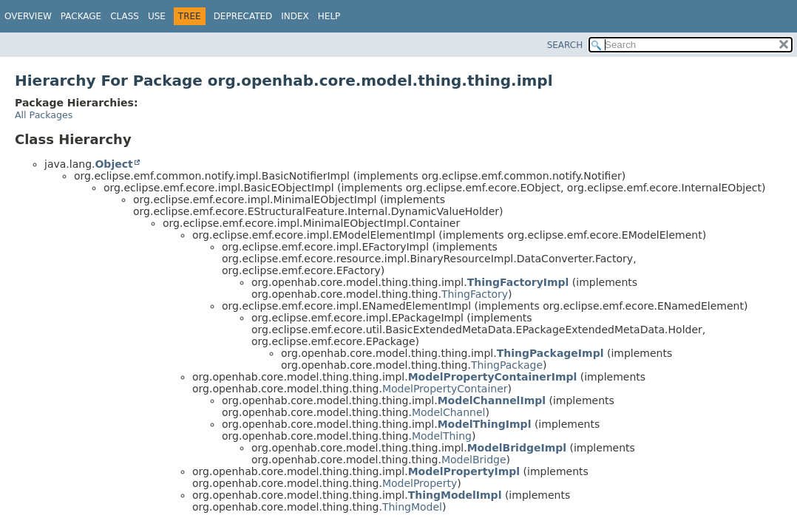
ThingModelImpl (455, 495)
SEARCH (565, 45)
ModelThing (442, 436)
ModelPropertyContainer (445, 389)
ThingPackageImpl (550, 353)
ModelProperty (420, 483)
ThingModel (412, 507)
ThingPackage (507, 365)
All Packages (44, 115)
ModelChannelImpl (492, 400)
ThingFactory (475, 294)
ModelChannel (449, 412)
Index (295, 16)
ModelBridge (474, 460)
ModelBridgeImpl (517, 448)
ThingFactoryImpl (518, 282)
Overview (28, 16)
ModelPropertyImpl (464, 471)
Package (81, 16)
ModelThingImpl (485, 424)
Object (113, 164)
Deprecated (243, 16)
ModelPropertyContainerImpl (493, 377)
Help (329, 16)
